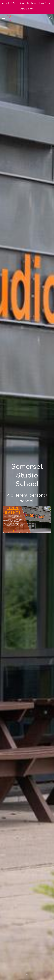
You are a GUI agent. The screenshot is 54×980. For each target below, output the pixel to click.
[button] (3, 18)
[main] (27, 476)
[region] (27, 7)
